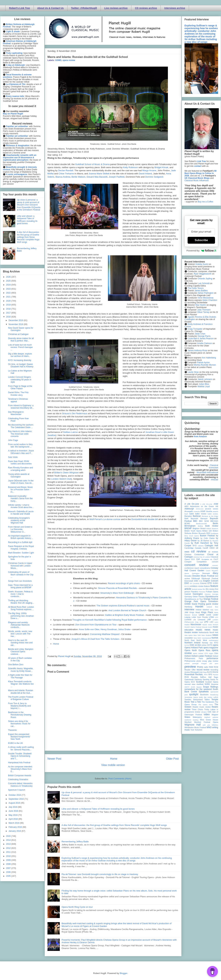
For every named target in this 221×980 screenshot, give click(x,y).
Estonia (203, 583)
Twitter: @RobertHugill (84, 8)
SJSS (207, 684)
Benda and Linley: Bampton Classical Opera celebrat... (21, 652)
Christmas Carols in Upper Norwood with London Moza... (20, 566)
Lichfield (188, 620)
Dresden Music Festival (203, 576)
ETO (210, 583)
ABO (186, 506)
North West (202, 640)
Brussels (202, 533)
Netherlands (204, 632)
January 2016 (15, 831)
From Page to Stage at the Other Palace (20, 387)
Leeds (202, 615)
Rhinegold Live (196, 672)
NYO (216, 643)
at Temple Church (127, 610)
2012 (9, 848)
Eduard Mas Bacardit (97, 177)
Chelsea (188, 554)
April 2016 (13, 819)
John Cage (13, 440)
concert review (197, 565)
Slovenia (215, 684)
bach (186, 514)
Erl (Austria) (195, 583)
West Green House (209, 720)
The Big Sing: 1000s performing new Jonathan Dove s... (21, 616)
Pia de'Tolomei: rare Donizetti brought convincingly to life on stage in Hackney (100, 874)
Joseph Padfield (117, 177)
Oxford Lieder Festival (202, 656)
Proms (200, 667)
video (207, 714)
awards (215, 511)
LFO (216, 617)
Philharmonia (190, 661)
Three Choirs (197, 709)
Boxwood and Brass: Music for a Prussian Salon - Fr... (20, 490)
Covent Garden (197, 571)
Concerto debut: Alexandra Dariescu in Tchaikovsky (20, 785)
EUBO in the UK (16, 743)
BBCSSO (214, 521)
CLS (193, 559)
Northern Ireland (192, 643)
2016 (9, 317)
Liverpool (201, 620)
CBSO (212, 548)
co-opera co (207, 559)
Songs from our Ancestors (20, 581)
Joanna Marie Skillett (99, 174)
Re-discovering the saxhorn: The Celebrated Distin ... (21, 426)
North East (190, 640)
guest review (212, 604)
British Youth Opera (193, 531)
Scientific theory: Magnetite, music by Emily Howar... (21, 670)
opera (215, 645)
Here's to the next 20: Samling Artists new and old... (20, 643)
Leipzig (187, 617)
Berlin (215, 523)
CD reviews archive (146, 8)
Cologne (188, 562)
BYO (195, 546)
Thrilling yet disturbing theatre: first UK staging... (21, 602)
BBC (195, 521)
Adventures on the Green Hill (204, 506)
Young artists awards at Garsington (19, 475)
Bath (186, 519)
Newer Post (54, 759)
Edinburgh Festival (210, 578)
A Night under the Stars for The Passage (20, 676)
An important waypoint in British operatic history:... (21, 537)
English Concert (211, 581)
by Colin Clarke (207, 538)
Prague (204, 663)
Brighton (196, 528)
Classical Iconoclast (213, 466)
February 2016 (16, 827)
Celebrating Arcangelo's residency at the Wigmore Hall (19, 520)
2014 (9, 840)
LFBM (211, 617)
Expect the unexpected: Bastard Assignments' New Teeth (19, 737)
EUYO (187, 586)
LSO (211, 622)
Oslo (216, 653)
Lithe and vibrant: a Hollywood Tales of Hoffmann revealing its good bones (98, 809)
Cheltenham (199, 554)
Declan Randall (66, 170)
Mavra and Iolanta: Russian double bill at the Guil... (21, 692)
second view (190, 684)
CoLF (216, 559)
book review (212, 526)
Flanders (195, 592)
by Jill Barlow (203, 541)
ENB (201, 581)
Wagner (215, 715)
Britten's (59, 473)
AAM (216, 504)
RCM (216, 667)
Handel (199, 607)
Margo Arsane (149, 170)
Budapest (215, 533)
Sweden (188, 700)
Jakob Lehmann (205, 379)
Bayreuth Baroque (199, 519)
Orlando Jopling (205, 279)
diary (215, 573)
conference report (192, 568)
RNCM (215, 672)
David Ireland (145, 174)
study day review (206, 697)
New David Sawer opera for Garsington (21, 329)
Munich (215, 625)
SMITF (187, 687)
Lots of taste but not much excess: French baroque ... (20, 347)
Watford (207, 717)
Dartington (196, 573)
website (215, 717)
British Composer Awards (20, 776)
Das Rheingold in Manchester (16, 413)
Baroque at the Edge (210, 516)
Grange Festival (211, 599)
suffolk (216, 697)
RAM (211, 667)
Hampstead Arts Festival (19, 763)
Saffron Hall (206, 677)
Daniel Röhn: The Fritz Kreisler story (18, 394)
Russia (216, 675)
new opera (189, 635)
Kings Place (207, 612)
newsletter (189, 638)
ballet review (201, 514)
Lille (195, 620)
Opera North (191, 650)
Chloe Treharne (66, 174)
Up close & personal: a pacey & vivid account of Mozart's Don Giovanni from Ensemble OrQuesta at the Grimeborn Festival (29, 205)
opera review (69, 60)
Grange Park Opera (195, 601)
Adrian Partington (205, 293)
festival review (197, 589)
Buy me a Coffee (205, 202)
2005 (9, 876)
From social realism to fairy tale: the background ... (20, 446)
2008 (9, 864)
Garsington (198, 594)
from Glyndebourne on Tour (96, 625)
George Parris (204, 336)
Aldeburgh (189, 509)
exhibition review (197, 586)
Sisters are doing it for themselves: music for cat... (19, 724)
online (204, 645)
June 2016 (14, 811)
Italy (212, 610)
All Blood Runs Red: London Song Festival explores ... (21, 608)
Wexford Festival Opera (206, 722)
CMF (198, 559)
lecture (195, 615)
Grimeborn (213, 601)
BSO (208, 533)
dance (187, 573)
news (215, 635)
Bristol (203, 528)
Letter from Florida (200, 617)
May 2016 (13, 815)
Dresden (188, 576)
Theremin (12, 730)
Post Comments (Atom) (120, 779)
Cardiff (205, 548)
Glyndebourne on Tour (194, 599)
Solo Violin (13, 457)
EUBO (215, 583)
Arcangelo (189, 511)
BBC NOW (204, 521)
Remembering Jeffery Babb (75, 842)
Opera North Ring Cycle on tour (77, 907)
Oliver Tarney (203, 312)
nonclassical (206, 638)
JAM (186, 612)
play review (213, 661)
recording (214, 670)
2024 (9, 285)
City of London (205, 557)
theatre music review (202, 707)
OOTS (210, 645)
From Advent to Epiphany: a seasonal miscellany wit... (21, 407)
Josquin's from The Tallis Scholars (95, 639)
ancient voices (212, 509)
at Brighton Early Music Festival (124, 615)
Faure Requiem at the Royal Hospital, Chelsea (21, 547)
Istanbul (206, 610)
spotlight (194, 694)
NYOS (187, 645)
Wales (187, 717)
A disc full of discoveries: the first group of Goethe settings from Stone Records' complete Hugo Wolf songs (114, 825)
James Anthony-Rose (197, 351)
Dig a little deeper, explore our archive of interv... (20, 355)
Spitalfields (204, 692)
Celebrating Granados (18, 779)
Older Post (172, 759)
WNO (209, 727)
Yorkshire (198, 730)
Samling (206, 679)
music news (203, 630)
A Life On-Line (192, 504)
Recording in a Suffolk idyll (20, 542)
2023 (9, 289)
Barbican (197, 516)
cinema (196, 557)
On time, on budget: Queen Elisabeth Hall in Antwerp (21, 365)
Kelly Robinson (131, 167)
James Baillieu (201, 291)
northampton (213, 640)
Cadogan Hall (211, 546)
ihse (217, 607)
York (192, 730)
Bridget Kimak (161, 167)
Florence (202, 592)
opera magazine (211, 648)
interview (189, 609)
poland (187, 663)
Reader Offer (190, 670)
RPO (206, 675)
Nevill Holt (214, 632)
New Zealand (207, 635)
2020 (9, 301)
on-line (198, 645)
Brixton (195, 533)
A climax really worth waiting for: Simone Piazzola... (21, 748)
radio (206, 667)
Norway (205, 643)
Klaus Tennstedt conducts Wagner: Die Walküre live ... (21, 684)
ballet (192, 514)
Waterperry (197, 717)
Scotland (200, 682)
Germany (188, 597)
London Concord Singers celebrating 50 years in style (20, 380)
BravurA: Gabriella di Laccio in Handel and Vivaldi (21, 513)
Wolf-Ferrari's (105, 519)
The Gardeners (208, 702)
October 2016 (15, 795)
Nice (195, 638)
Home (56, 644)
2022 (9, 293)
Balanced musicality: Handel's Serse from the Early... (20, 499)
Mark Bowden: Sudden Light (21, 553)
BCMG (187, 523)
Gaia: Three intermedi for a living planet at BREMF (20, 586)
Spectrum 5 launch (17, 790)
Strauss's (75, 413)
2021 (9, 297)
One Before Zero (16, 665)
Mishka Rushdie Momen (205, 365)
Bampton (188, 516)
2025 (9, 281)
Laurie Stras (193, 372)
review (187, 672)
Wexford (188, 722)
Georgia (215, 594)
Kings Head (195, 612)
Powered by (201, 251)
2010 (9, 856)
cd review (199, 551)
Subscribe (201, 240)
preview (190, 667)
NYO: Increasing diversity (20, 360)
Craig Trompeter (195, 329)
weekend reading (191, 720)
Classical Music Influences (197, 180)
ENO (187, 583)
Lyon (216, 622)
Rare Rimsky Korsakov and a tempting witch (20, 469)
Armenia (197, 511)
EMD (196, 581)
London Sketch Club (61, 479)
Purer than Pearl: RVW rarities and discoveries (20, 463)
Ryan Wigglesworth (203, 274)
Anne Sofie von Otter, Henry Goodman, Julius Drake (105, 629)
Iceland (209, 607)
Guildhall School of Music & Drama (92, 164)
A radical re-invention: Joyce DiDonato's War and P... (21, 452)
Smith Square (196, 687)
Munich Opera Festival (193, 627)
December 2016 (16, 320)
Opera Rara (204, 650)
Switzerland (198, 700)
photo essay (202, 661)
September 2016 (16, 799)
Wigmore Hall (193, 725)
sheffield (200, 684)
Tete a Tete (196, 702)
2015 (9, 836)
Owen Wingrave (71, 473)
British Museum (212, 529)
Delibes (70, 432)
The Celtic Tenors (196, 288)
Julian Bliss (204, 384)
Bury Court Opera (192, 536)
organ (211, 653)
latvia (216, 612)
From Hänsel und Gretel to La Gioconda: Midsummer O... (20, 529)
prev (216, 663)
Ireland (198, 610)
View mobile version (113, 765)
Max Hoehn (201, 305)
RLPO (209, 672)
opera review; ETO (200, 653)
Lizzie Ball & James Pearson (201, 339)
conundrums (205, 568)
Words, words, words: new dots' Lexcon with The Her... (20, 634)
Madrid (187, 625)
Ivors (216, 610)
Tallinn (207, 700)
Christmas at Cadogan (18, 334)
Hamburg (188, 607)
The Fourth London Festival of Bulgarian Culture (21, 698)
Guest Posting (198, 604)
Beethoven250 (201, 524)
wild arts (206, 725)
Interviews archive (175, 8)
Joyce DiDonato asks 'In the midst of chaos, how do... (21, 482)
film (204, 589)
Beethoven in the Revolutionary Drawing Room (20, 715)
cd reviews (213, 552)
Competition (202, 562)
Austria (209, 511)
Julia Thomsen (204, 310)
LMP (209, 620)
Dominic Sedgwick (154, 177)
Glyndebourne (212, 597)
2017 (9, 313)
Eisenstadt (189, 581)
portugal (195, 663)
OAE (192, 645)
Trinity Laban (210, 709)
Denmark (206, 573)
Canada (198, 548)
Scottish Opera (212, 682)
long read (199, 622)
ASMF (203, 511)
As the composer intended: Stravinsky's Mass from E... (20, 769)
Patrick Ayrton (204, 363)
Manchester (196, 625)
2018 (9, 309)
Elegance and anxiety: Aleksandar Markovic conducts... (19, 625)
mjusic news (207, 625)
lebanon (187, 615)
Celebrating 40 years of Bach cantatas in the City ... (21, 575)
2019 (9, 305)
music (210, 627)
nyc (211, 643)
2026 (9, 277)
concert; (215, 565)
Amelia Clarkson (204, 343)
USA (209, 712)
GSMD (58, 60)
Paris (201, 658)
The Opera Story (205, 705)
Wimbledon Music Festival (195, 727)
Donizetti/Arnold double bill (145, 519)
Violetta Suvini (202, 264)
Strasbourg (214, 695)
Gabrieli (188, 594)
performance (212, 658)
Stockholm (204, 695)
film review (210, 589)
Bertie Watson (78, 177)
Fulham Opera (212, 592)
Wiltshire (215, 725)
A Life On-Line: (206, 504)
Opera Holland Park (194, 648)
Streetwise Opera (191, 697)
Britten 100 (207, 531)
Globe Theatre (199, 597)
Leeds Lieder (212, 615)
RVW (187, 677)
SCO (193, 682)
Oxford (188, 656)
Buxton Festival (207, 536)
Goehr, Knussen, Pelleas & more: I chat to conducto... (20, 594)
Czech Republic (212, 571)
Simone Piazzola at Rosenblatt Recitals (117, 588)
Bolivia (200, 526)
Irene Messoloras (206, 298)
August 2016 (15, 803)
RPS (210, 675)
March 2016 (14, 823)
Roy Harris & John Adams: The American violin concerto (20, 434)
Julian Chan (200, 334)
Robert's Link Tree (20, 8)
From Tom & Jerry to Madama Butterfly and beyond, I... (19, 706)
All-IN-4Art (200, 509)
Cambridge (189, 548)
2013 (9, 844)
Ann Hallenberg (209, 358)
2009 (9, 860)
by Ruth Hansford (200, 543)
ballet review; (213, 514)
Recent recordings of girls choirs (124, 583)
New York (197, 635)
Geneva (208, 594)
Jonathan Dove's (154, 432)
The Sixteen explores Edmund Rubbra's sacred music (123, 606)
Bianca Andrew (63, 177)
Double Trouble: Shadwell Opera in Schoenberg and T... (20, 756)
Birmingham (190, 526)
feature (207, 586)
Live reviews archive (116, 8)
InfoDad (214, 480)
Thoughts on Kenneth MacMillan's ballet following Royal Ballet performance (109, 620)
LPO (206, 622)
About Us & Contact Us (51, 8)
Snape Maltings (211, 687)
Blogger (123, 973)
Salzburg (198, 679)
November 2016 (16, 324)
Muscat (204, 627)
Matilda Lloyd (204, 386)
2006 (9, 872)
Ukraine (204, 712)
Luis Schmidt (204, 283)
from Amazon (200, 436)
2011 (9, 852)
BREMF (188, 528)
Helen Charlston (210, 300)
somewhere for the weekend (198, 689)
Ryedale (194, 677)
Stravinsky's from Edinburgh (117, 593)
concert (215, 562)
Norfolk (215, 638)
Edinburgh (196, 578)
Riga (205, 672)
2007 (9, 868)
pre (211, 663)
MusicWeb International (207, 472)
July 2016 (13, 807)
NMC (199, 638)
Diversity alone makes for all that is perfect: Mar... (21, 340)
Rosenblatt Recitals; (194, 675)
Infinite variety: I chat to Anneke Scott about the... (21, 506)
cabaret (201, 546)
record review (203, 670)
